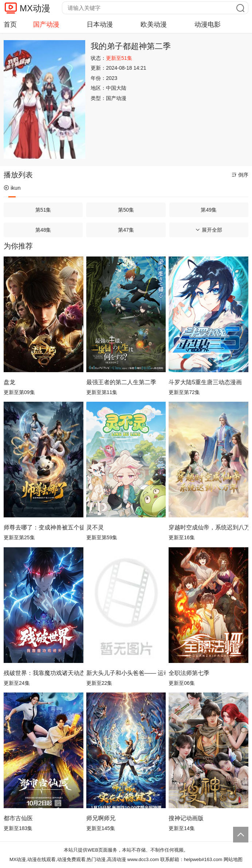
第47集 (126, 230)
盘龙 (9, 382)
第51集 (43, 210)
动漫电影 (208, 24)
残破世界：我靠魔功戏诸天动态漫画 (44, 673)
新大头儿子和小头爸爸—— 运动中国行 (126, 673)
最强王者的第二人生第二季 (121, 382)
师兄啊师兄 (101, 818)
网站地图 (233, 859)
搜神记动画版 (186, 818)
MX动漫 (35, 8)
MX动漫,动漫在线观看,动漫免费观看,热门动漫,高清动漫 (68, 859)
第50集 (126, 210)
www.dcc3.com (143, 859)
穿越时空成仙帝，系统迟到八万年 (208, 527)
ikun (12, 188)
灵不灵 (95, 527)
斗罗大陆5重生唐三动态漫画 (205, 382)
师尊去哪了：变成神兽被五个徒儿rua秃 (44, 527)
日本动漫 (100, 24)
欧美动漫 (154, 24)
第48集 (43, 230)
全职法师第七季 (189, 673)
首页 (10, 24)
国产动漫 (46, 24)
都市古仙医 (18, 818)
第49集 (209, 210)
